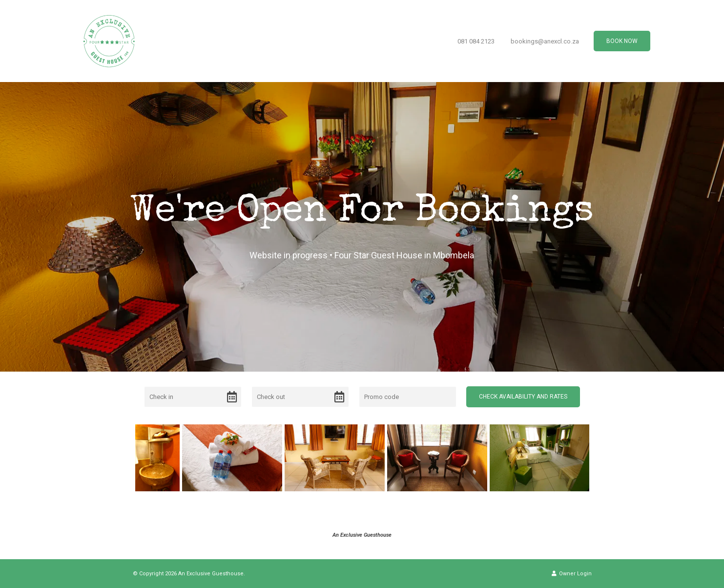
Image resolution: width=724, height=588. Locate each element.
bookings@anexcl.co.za (545, 41)
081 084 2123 (476, 41)
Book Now (622, 41)
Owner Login (572, 574)
